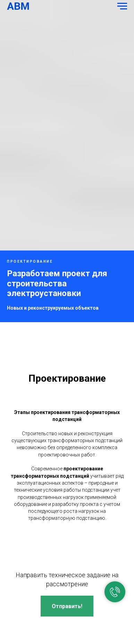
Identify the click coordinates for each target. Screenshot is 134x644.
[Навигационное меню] (122, 6)
